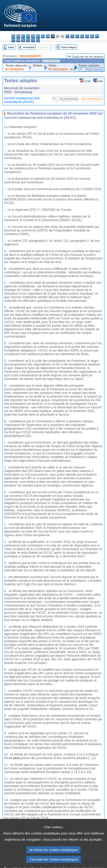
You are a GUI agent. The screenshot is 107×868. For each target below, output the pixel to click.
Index (11, 47)
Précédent (29, 47)
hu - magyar (82, 36)
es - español (18, 36)
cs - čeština (23, 36)
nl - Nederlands (92, 36)
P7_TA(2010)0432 (91, 69)
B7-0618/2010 (15, 69)
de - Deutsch (33, 36)
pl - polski (97, 36)
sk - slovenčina (23, 40)
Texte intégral (69, 47)
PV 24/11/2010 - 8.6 (61, 69)
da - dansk (28, 36)
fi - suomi (33, 40)
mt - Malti (87, 36)
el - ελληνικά (43, 36)
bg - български (13, 36)
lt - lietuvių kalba (77, 36)
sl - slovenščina (28, 40)
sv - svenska (38, 40)
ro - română (18, 40)
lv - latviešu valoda (72, 36)
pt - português (13, 40)
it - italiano (67, 36)
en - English (48, 36)
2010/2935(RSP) (30, 56)
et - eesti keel (38, 36)
